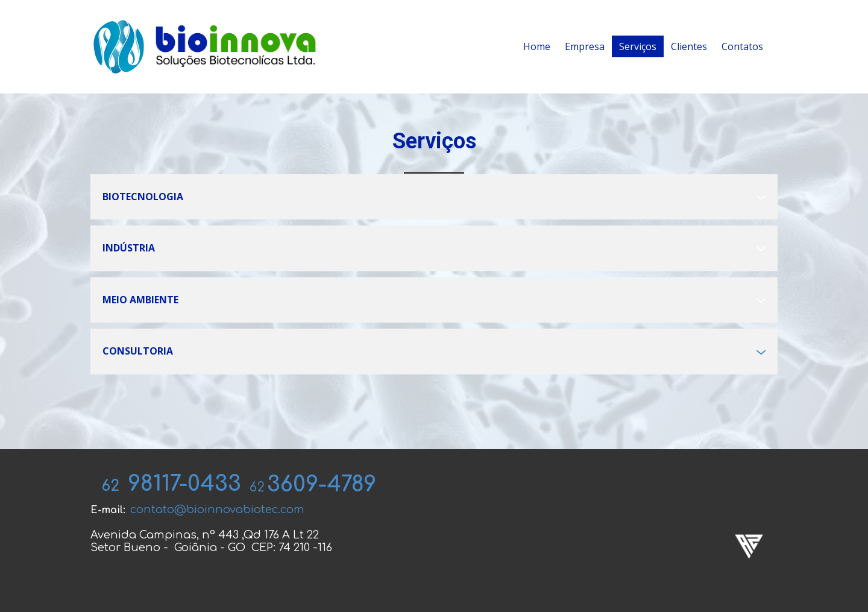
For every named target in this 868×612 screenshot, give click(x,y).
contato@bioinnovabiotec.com (217, 509)
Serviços (638, 46)
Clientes (689, 46)
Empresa (585, 46)
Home (537, 46)
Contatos (742, 46)
